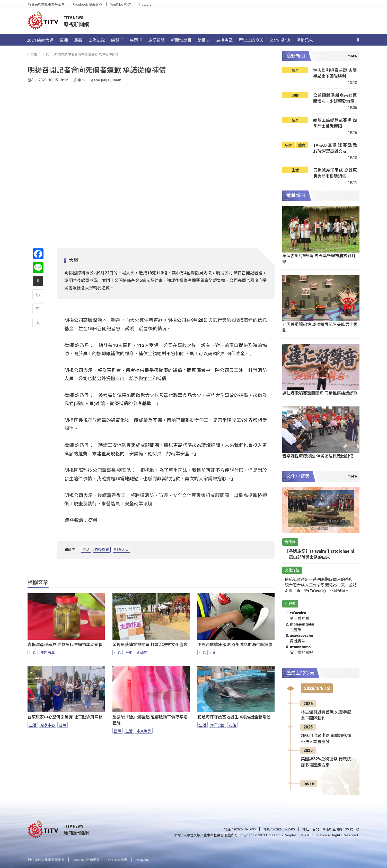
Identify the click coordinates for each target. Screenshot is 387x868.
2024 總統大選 (40, 40)
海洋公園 (217, 725)
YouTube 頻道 (121, 4)
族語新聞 (156, 40)
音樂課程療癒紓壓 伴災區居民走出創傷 (318, 456)
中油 (214, 653)
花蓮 (232, 725)
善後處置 (102, 550)
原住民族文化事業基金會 (46, 4)
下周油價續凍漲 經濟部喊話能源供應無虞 (235, 645)
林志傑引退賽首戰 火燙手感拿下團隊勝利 (335, 73)
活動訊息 (305, 40)
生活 (86, 550)
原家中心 (48, 725)
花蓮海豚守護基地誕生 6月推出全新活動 (234, 717)
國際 (118, 731)
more (309, 783)
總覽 (117, 40)
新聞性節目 (181, 40)
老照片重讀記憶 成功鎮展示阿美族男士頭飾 (320, 327)
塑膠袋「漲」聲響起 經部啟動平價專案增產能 (150, 720)
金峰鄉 (142, 653)
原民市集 (48, 653)
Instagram (147, 4)
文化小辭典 (280, 40)
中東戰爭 (144, 731)
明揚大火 (121, 550)
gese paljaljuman (106, 80)
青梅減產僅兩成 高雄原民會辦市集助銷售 (65, 645)
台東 (129, 653)
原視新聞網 (76, 24)
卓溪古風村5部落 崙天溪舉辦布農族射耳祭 (319, 258)
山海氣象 (97, 40)
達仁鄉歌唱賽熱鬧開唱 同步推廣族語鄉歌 (320, 393)
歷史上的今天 (251, 40)
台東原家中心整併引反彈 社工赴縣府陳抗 (65, 717)
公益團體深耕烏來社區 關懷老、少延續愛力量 (335, 98)
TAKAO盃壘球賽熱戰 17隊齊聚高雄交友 (335, 148)
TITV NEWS (73, 18)
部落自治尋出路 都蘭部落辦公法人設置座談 (326, 739)
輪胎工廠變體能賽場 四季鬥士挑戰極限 (335, 123)
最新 (78, 40)
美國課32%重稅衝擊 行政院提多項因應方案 (326, 762)
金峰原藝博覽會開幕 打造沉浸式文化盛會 (150, 645)
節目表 (204, 40)
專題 (136, 40)
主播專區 (224, 40)
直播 (64, 40)
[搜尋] (358, 40)
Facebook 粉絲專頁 (87, 4)
